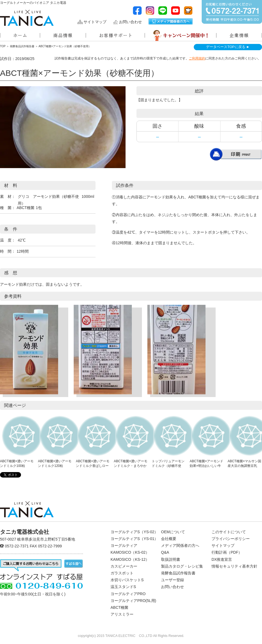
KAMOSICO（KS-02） (130, 552)
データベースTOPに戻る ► (228, 47)
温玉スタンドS (123, 587)
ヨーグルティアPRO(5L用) (133, 601)
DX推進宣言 (222, 559)
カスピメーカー (124, 566)
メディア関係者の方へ (171, 21)
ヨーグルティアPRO (128, 594)
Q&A (165, 552)
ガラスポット (122, 573)
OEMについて (173, 532)
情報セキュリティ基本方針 (234, 566)
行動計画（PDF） (227, 552)
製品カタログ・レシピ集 (182, 566)
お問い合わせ (130, 22)
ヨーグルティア (124, 545)
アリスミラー (122, 614)
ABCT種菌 (119, 607)
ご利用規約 (197, 58)
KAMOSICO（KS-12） (130, 559)
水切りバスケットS (127, 580)
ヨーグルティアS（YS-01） (134, 539)
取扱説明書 (171, 559)
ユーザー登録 (172, 580)
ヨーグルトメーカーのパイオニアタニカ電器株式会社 (27, 18)
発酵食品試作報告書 (22, 46)
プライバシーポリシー (231, 539)
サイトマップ (95, 22)
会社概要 (169, 539)
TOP (3, 46)
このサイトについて (229, 532)
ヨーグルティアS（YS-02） (134, 532)
